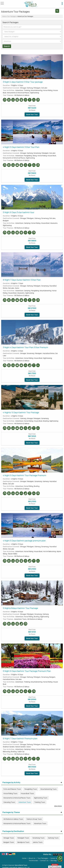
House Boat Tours (27, 793)
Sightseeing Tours (41, 798)
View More (58, 806)
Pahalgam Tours (23, 838)
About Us (32, 857)
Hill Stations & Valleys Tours (13, 819)
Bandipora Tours (23, 842)
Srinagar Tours (9, 838)
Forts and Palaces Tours (12, 789)
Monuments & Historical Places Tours (17, 798)
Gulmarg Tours (53, 838)
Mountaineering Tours (49, 789)
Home (4, 16)
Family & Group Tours (34, 819)
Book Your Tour (32, 114)
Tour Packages (12, 16)
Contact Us (44, 859)
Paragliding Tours (31, 789)
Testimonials (33, 859)
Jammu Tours (38, 842)
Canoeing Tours (9, 802)
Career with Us (56, 857)
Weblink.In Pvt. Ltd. (24, 866)
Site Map (54, 859)
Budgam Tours (9, 842)
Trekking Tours (40, 802)
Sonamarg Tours (38, 838)
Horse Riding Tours (10, 793)
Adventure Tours (25, 802)
